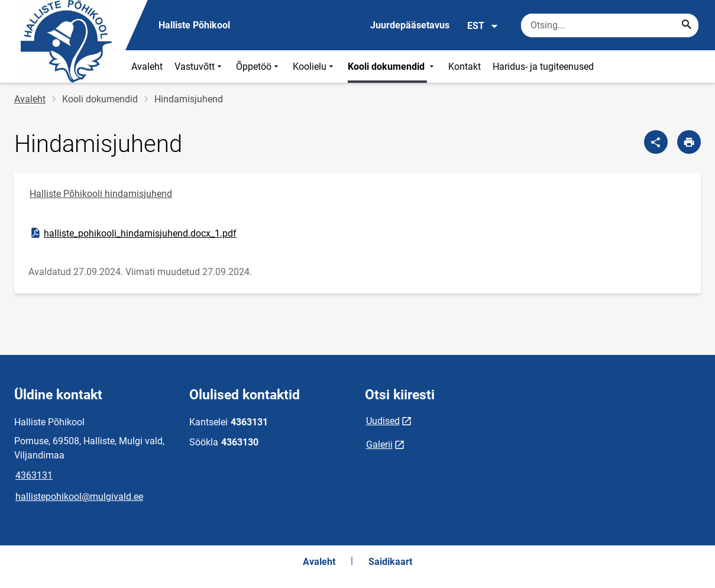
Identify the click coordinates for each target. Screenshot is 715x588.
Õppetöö (258, 67)
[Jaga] (656, 142)
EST (483, 26)
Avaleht (147, 67)
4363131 (34, 475)
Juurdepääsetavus (410, 25)
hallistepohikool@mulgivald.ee (79, 497)
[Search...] (687, 25)
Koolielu (314, 67)
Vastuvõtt (199, 67)
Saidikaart (390, 562)
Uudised (383, 421)
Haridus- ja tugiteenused (543, 67)
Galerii (379, 445)
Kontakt (465, 67)
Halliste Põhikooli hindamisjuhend (101, 194)
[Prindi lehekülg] (689, 142)
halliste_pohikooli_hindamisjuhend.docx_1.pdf (133, 233)
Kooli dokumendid (392, 67)
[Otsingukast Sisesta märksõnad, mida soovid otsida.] (610, 25)
